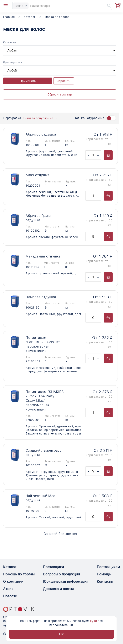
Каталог (30, 17)
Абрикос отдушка (41, 134)
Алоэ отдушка (38, 175)
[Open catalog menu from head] (6, 6)
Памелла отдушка (41, 297)
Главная (9, 17)
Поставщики (53, 567)
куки (93, 621)
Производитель (12, 63)
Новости (10, 596)
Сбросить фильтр (60, 94)
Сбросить (63, 81)
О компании (13, 582)
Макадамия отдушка (43, 256)
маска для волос (57, 17)
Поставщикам (108, 567)
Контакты (105, 582)
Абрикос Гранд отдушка (39, 218)
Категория (9, 43)
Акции (8, 589)
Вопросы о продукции (62, 574)
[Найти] (107, 6)
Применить (28, 81)
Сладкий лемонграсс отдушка (43, 453)
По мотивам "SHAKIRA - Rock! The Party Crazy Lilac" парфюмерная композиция (45, 401)
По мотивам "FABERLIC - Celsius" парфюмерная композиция (43, 344)
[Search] (62, 6)
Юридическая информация (66, 582)
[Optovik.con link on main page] (19, 609)
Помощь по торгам (19, 574)
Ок (61, 634)
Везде (21, 6)
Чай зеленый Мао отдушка (40, 498)
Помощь (104, 574)
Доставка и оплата (59, 589)
